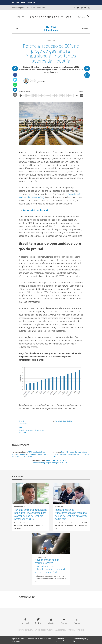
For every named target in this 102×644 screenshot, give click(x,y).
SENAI (29, 2)
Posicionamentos (42, 557)
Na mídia (57, 452)
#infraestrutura (29, 430)
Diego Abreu (34, 80)
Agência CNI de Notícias (64, 421)
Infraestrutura (51, 30)
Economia (59, 507)
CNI (18, 2)
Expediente (41, 8)
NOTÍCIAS (51, 27)
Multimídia (31, 8)
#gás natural (22, 433)
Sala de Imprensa (19, 8)
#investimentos (39, 430)
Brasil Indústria (20, 452)
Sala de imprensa (60, 630)
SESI (23, 2)
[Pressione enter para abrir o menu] (14, 17)
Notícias (21, 630)
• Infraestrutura (23, 424)
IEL (35, 2)
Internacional (40, 461)
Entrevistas (20, 507)
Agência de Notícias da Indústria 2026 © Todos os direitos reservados (31, 640)
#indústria (22, 430)
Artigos (37, 630)
